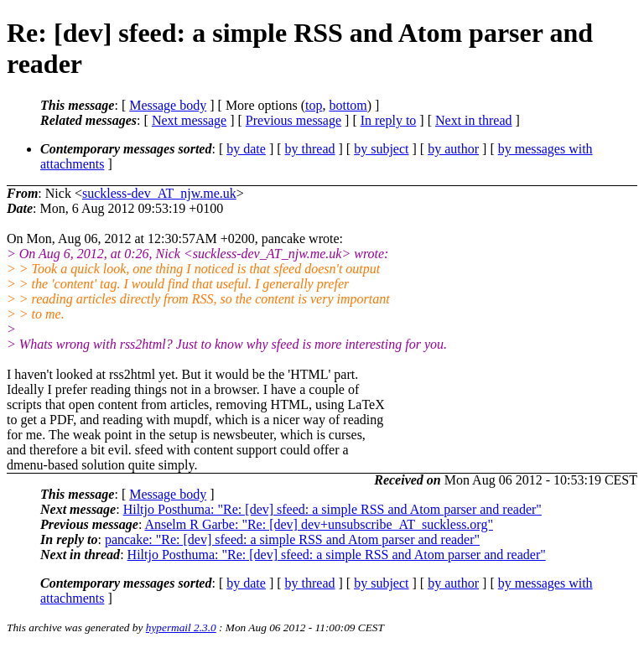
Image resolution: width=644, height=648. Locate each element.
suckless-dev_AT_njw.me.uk (159, 193)
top (314, 105)
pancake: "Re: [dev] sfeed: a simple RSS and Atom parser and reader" (292, 539)
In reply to (389, 120)
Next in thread (474, 120)
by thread (310, 149)
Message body (168, 105)
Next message (189, 120)
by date (246, 149)
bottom (348, 105)
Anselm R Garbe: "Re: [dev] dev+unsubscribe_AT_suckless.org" (319, 524)
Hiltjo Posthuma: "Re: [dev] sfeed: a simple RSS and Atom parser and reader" (332, 509)
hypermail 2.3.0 (181, 627)
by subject (381, 149)
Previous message (293, 120)
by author (453, 149)
